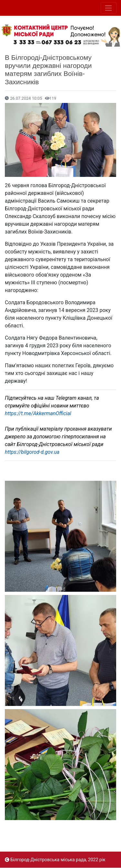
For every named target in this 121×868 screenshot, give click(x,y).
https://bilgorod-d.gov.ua (32, 452)
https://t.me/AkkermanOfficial (38, 413)
